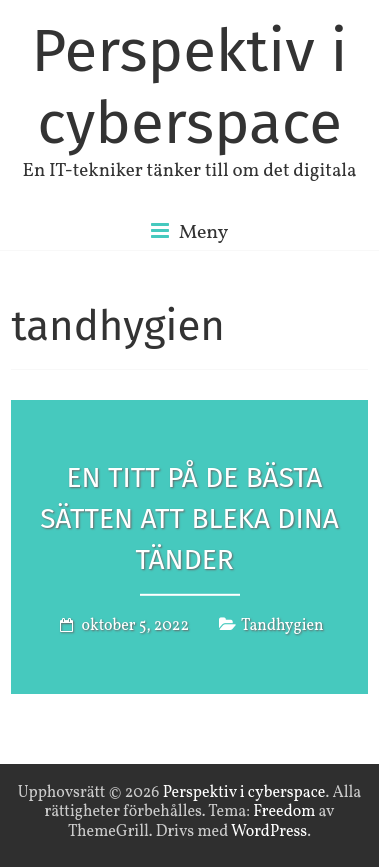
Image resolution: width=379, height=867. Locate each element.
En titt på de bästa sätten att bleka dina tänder (189, 518)
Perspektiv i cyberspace (189, 87)
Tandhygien (282, 625)
